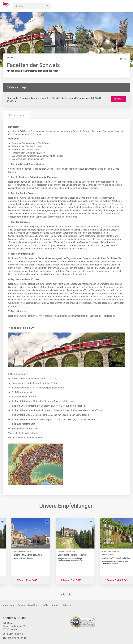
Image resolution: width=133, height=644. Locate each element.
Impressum (8, 605)
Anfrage (118, 99)
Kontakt (55, 605)
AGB (45, 605)
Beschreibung (16, 115)
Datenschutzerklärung (29, 605)
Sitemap (67, 605)
